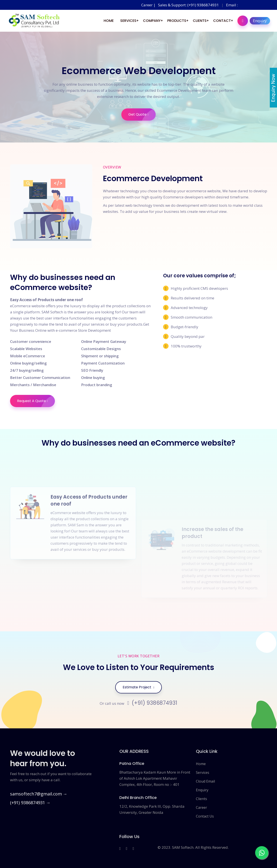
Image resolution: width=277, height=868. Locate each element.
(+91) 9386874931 (152, 703)
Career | (149, 5)
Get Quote (142, 115)
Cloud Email (205, 781)
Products (177, 21)
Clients (200, 21)
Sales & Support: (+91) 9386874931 (188, 5)
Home (109, 21)
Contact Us (205, 816)
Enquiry (261, 21)
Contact (222, 21)
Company (152, 21)
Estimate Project (138, 687)
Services (128, 21)
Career (201, 807)
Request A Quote (36, 401)
